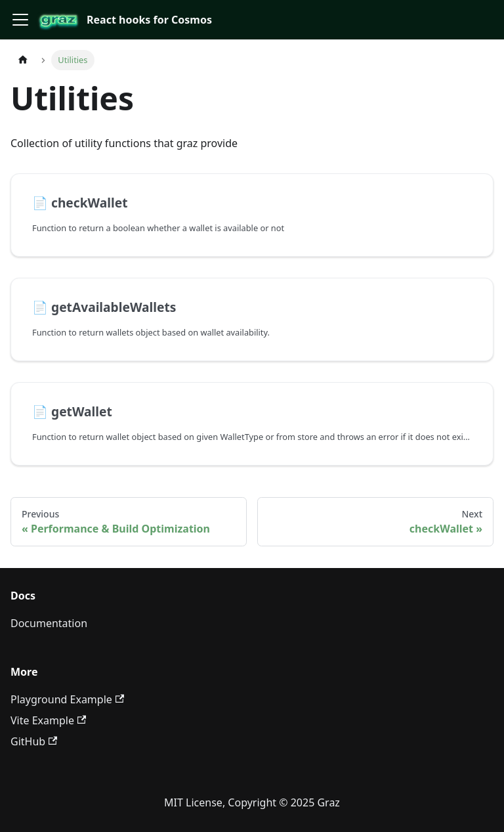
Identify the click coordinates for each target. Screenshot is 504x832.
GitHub (34, 741)
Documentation (49, 623)
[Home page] (23, 60)
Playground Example (67, 699)
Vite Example (48, 720)
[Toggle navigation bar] (20, 20)
